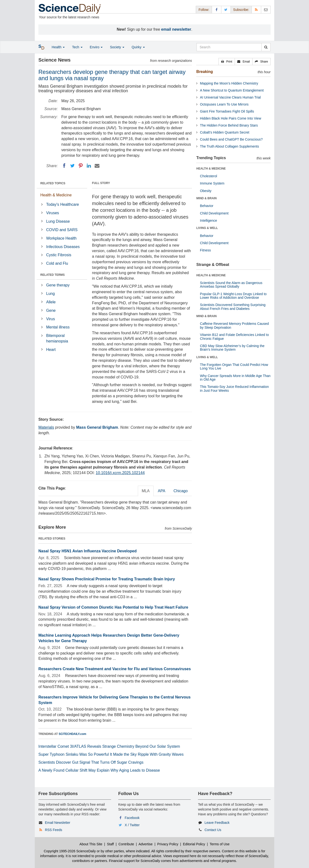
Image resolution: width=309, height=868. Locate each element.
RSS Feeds (54, 830)
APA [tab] (162, 491)
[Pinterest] (81, 166)
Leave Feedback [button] (217, 823)
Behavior (207, 206)
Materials (46, 427)
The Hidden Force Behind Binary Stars (229, 125)
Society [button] (117, 47)
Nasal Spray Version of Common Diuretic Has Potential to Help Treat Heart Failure (113, 607)
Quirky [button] (138, 47)
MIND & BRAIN (206, 198)
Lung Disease (58, 221)
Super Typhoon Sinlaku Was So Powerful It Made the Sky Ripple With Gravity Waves (111, 754)
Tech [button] (77, 47)
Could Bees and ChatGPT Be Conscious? (231, 139)
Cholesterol (208, 176)
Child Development (214, 213)
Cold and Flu (57, 263)
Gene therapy (58, 285)
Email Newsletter (58, 823)
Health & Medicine (56, 195)
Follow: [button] (204, 10)
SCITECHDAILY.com (72, 734)
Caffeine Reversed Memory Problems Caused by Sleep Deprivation (234, 325)
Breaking (204, 72)
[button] (227, 62)
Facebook (132, 818)
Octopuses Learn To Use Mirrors (224, 104)
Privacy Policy (168, 844)
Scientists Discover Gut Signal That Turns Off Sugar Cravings (91, 762)
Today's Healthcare (63, 204)
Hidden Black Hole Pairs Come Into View (230, 118)
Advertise (146, 844)
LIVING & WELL (207, 228)
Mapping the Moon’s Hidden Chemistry (229, 83)
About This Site (91, 844)
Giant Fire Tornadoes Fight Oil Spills (227, 111)
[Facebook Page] (217, 10)
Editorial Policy (194, 844)
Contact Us (213, 830)
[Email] (97, 166)
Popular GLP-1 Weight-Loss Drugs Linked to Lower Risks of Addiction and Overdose (233, 296)
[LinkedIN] (89, 166)
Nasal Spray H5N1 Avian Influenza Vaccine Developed (88, 551)
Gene (51, 310)
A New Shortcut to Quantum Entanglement (232, 90)
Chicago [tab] (181, 491)
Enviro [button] (96, 47)
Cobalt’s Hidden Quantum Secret (225, 132)
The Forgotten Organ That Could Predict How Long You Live (234, 366)
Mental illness (58, 327)
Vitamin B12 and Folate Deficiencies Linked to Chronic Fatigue (234, 337)
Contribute (126, 844)
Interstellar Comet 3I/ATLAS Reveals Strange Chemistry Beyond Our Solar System (109, 746)
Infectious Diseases (63, 247)
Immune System (212, 183)
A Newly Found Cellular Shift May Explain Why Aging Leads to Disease (99, 770)
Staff (110, 844)
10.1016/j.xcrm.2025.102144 (120, 473)
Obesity (206, 191)
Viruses (53, 213)
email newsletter (176, 29)
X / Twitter (132, 825)
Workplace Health (61, 238)
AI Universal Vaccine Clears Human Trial (230, 97)
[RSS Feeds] (256, 10)
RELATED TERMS (53, 275)
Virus (50, 319)
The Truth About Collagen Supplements (229, 146)
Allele (51, 302)
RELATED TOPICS (53, 183)
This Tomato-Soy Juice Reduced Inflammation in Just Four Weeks (234, 388)
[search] (266, 47)
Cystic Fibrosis (59, 255)
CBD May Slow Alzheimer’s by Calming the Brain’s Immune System (232, 348)
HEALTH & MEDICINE (211, 169)
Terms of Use (219, 844)
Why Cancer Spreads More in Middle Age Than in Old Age (235, 378)
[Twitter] (72, 166)
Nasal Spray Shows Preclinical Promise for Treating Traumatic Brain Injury (107, 579)
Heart (51, 350)
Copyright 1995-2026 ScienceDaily (70, 851)
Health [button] (58, 47)
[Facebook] (64, 166)
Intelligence (208, 221)
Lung (50, 294)
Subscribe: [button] (241, 10)
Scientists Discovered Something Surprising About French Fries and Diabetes (233, 307)
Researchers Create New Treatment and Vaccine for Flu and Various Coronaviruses (115, 669)
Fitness (205, 250)
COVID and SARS (62, 230)
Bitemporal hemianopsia (57, 338)
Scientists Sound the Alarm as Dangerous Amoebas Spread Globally (231, 285)
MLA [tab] (146, 491)
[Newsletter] (266, 10)
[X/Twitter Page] (226, 10)
